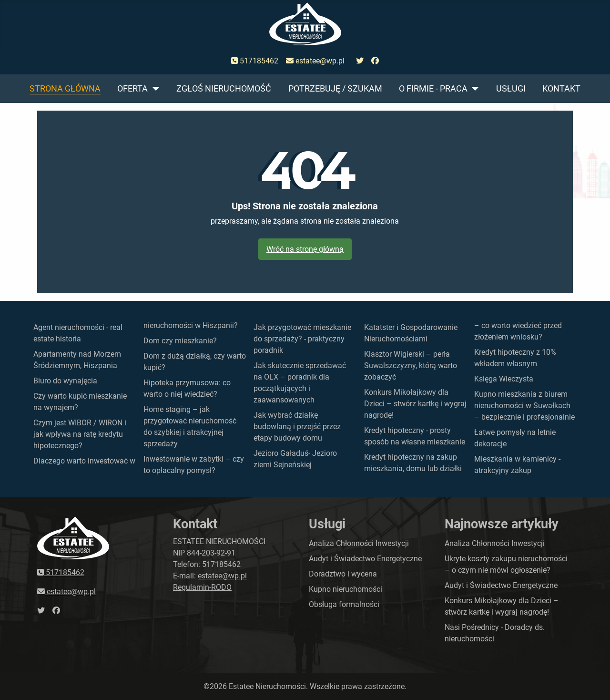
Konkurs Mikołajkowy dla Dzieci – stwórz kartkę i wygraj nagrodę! (415, 404)
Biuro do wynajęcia (65, 381)
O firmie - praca (433, 89)
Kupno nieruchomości (346, 589)
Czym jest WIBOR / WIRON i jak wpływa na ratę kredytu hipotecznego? (80, 434)
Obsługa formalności (344, 604)
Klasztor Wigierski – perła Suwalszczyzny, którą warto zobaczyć (411, 365)
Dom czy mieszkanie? (180, 341)
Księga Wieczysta (504, 379)
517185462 (255, 61)
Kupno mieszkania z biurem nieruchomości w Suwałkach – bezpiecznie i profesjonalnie (524, 406)
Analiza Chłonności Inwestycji (359, 543)
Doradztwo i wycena (343, 574)
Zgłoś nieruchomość (224, 89)
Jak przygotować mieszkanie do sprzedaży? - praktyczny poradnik (302, 339)
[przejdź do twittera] (360, 61)
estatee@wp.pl (315, 61)
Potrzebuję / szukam (335, 89)
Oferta (132, 89)
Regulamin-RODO (202, 587)
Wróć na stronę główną (305, 249)
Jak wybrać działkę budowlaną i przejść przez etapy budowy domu (297, 427)
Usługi (511, 89)
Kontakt (561, 89)
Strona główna (65, 89)
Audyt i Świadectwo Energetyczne (365, 559)
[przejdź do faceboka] (375, 61)
